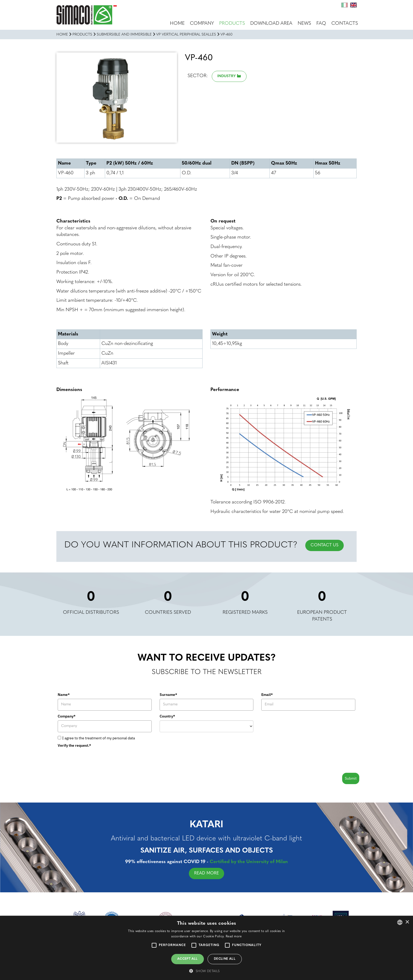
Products (232, 24)
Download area (271, 24)
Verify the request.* (74, 745)
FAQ (321, 24)
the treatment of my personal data (107, 738)
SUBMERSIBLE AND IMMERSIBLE (124, 35)
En (353, 5)
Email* (267, 695)
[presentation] (98, 760)
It (345, 5)
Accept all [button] (188, 959)
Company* (67, 716)
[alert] (206, 948)
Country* (167, 716)
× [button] (407, 922)
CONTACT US (324, 545)
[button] (206, 971)
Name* (64, 695)
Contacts (345, 24)
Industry (227, 76)
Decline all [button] (225, 959)
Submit (351, 778)
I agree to (99, 738)
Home (177, 24)
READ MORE (212, 873)
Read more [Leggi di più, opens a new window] (234, 937)
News (304, 24)
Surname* (168, 695)
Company (202, 24)
